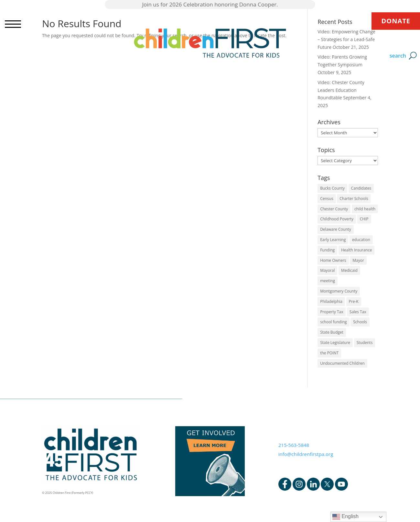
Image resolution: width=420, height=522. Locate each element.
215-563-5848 (294, 445)
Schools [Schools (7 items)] (360, 322)
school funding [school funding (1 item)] (333, 322)
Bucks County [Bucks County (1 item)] (332, 188)
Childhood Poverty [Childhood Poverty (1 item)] (337, 219)
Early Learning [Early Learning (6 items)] (333, 240)
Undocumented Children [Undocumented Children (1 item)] (342, 363)
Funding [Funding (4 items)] (327, 250)
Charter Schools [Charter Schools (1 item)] (354, 199)
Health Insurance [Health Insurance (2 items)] (356, 250)
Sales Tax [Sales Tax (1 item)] (358, 312)
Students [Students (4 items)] (365, 343)
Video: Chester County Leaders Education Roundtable (341, 90)
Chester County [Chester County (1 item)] (334, 209)
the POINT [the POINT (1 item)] (329, 353)
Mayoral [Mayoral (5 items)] (327, 270)
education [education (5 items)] (361, 240)
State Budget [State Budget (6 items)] (332, 332)
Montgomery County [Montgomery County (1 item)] (339, 291)
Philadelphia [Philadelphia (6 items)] (331, 301)
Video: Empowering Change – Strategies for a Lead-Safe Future (346, 39)
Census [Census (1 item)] (327, 199)
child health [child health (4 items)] (365, 209)
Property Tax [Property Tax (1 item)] (332, 312)
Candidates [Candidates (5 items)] (361, 188)
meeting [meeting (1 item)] (328, 281)
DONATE (396, 21)
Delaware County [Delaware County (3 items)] (336, 229)
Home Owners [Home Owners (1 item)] (333, 260)
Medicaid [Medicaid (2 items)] (349, 270)
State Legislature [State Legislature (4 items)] (335, 343)
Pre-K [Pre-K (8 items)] (354, 301)
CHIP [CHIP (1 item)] (364, 219)
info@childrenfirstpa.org (306, 454)
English (345, 517)
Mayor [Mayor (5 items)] (358, 260)
